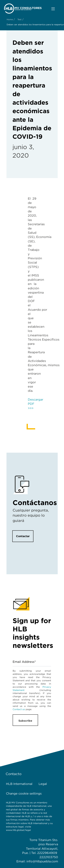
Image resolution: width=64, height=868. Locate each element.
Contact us (19, 709)
